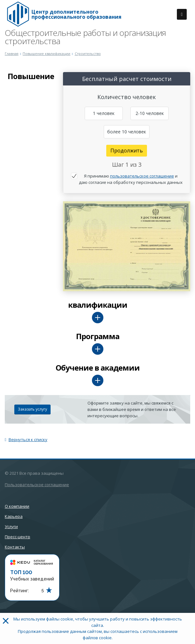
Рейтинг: (20, 591)
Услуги (11, 527)
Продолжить (127, 151)
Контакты (15, 547)
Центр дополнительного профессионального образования (77, 14)
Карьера (14, 516)
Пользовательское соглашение (37, 485)
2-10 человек (150, 113)
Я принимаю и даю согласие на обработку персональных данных (131, 179)
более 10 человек (127, 132)
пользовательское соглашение (142, 176)
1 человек (104, 113)
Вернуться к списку (26, 439)
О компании (17, 506)
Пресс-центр (17, 537)
